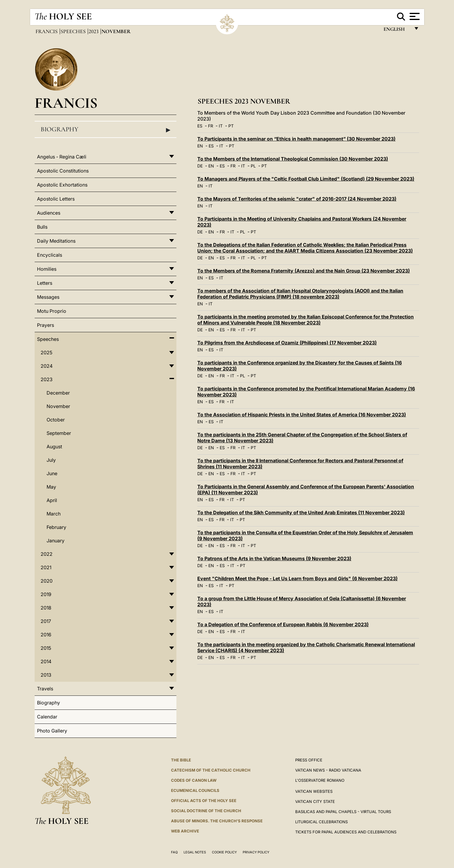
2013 (46, 675)
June (52, 473)
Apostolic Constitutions (63, 171)
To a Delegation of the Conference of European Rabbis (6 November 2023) (283, 624)
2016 (46, 635)
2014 (46, 661)
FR (211, 126)
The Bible (181, 760)
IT (221, 126)
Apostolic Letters (56, 199)
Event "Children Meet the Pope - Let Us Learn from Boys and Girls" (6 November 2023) (297, 578)
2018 (46, 608)
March (54, 514)
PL (253, 166)
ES (200, 126)
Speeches (74, 31)
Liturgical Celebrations (321, 822)
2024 (47, 366)
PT (231, 126)
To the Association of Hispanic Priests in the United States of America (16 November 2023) (302, 415)
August (54, 447)
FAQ (174, 852)
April (52, 500)
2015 (46, 648)
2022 (47, 554)
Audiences (49, 213)
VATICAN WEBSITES (314, 791)
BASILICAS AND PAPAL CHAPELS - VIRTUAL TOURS (343, 812)
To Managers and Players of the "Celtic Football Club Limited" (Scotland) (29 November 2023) (306, 179)
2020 (47, 581)
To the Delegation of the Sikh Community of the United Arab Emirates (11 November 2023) (301, 513)
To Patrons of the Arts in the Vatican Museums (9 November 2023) (274, 558)
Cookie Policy (224, 852)
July (51, 460)
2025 (46, 353)
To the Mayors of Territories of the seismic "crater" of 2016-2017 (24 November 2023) (297, 199)
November (58, 406)
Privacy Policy (256, 852)
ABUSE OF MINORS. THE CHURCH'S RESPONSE (217, 821)
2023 (94, 31)
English (397, 31)
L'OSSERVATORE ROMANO (320, 780)
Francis (47, 31)
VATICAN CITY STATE (315, 801)
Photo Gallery (52, 731)
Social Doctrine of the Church (206, 811)
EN (200, 146)
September (59, 433)
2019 (46, 594)
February (56, 527)
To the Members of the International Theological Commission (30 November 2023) (293, 159)
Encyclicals (50, 255)
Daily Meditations (56, 241)
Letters (45, 283)
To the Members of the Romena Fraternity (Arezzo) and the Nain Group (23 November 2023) (304, 271)
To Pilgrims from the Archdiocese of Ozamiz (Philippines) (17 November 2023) (287, 343)
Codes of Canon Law (194, 780)
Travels (45, 689)
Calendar (47, 717)
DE (200, 166)
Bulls (42, 227)
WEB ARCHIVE (185, 831)
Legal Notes (195, 852)
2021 (46, 567)
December (58, 393)
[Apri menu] (414, 16)
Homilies (47, 269)
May (51, 487)
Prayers (46, 325)
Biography (106, 130)
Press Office (309, 760)
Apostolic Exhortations (62, 185)
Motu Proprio (52, 311)
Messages (48, 297)
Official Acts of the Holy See (204, 801)
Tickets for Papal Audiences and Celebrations (346, 832)
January (56, 541)
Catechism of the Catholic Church (211, 770)
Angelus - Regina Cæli (62, 157)
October (56, 420)
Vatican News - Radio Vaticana (328, 770)
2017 (46, 621)
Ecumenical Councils (195, 790)
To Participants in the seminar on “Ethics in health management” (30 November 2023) (296, 139)
